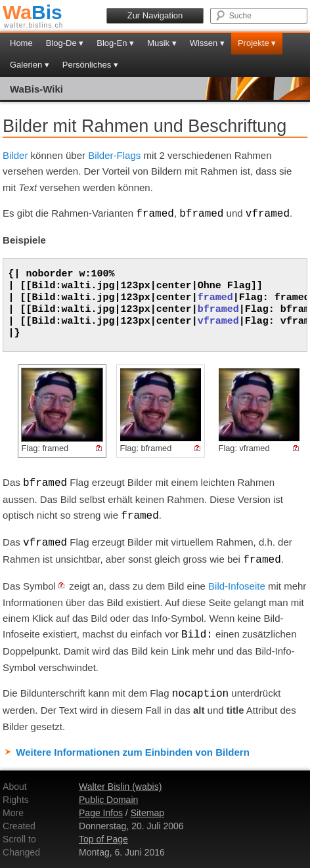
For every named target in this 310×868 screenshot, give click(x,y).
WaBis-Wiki (36, 89)
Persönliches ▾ (90, 65)
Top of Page (103, 839)
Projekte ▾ (257, 43)
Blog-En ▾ (115, 43)
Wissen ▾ (207, 43)
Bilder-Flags (114, 155)
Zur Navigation (155, 15)
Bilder (15, 155)
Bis (33, 12)
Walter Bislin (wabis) (120, 787)
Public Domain (108, 800)
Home (21, 43)
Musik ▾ (162, 43)
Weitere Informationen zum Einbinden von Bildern (133, 752)
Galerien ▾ (30, 65)
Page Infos (101, 813)
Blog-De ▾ (65, 43)
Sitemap (147, 813)
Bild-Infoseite (237, 586)
